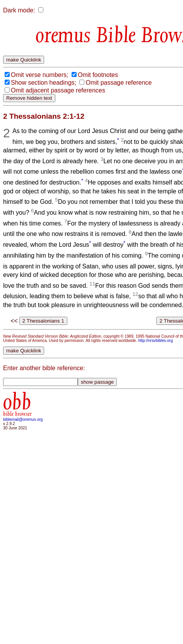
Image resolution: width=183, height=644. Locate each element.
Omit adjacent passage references (58, 90)
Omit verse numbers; (39, 75)
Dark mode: (19, 10)
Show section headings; (44, 83)
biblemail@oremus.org (23, 419)
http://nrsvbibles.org (155, 341)
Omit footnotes (98, 75)
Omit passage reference (119, 83)
